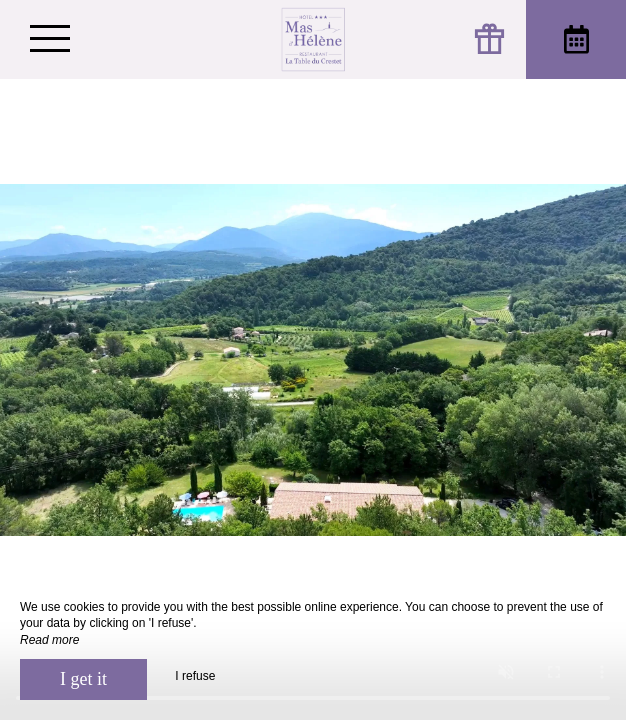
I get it (83, 679)
